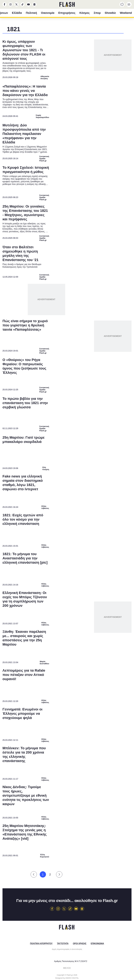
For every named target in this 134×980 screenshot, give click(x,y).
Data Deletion (53, 546)
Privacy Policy (81, 546)
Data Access (67, 546)
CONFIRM (49, 537)
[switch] (98, 483)
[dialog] (67, 490)
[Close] (110, 434)
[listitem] (67, 477)
